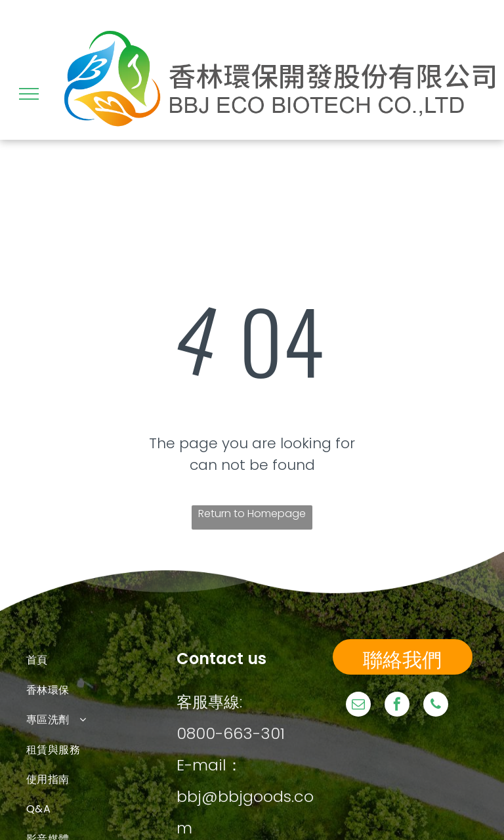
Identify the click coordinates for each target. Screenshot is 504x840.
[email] (358, 706)
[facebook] (397, 706)
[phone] (436, 706)
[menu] (29, 94)
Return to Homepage (252, 514)
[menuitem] (101, 660)
